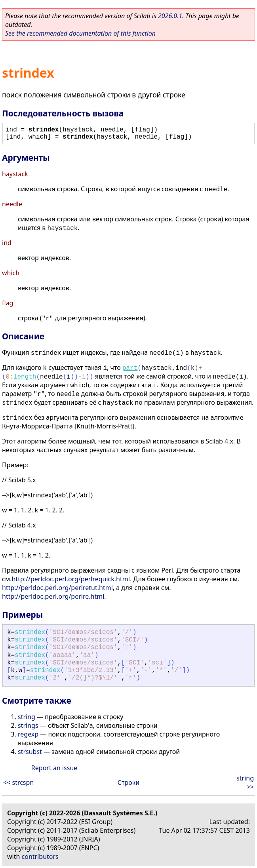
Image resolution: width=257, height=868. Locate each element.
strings (28, 725)
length (25, 377)
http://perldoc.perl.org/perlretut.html (57, 588)
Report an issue (54, 768)
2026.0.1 (170, 16)
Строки (128, 782)
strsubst (30, 752)
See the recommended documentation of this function (80, 33)
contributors (40, 857)
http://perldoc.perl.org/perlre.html (53, 596)
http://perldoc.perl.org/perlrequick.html (70, 579)
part (130, 368)
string (27, 717)
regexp (28, 734)
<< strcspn (18, 782)
